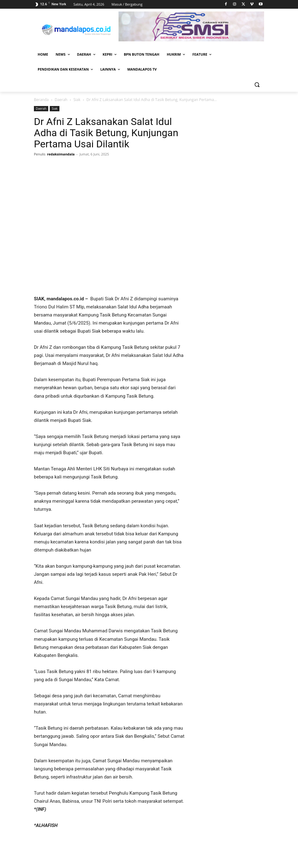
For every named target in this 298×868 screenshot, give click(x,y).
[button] (257, 84)
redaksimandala (61, 154)
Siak (77, 100)
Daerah (61, 100)
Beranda (41, 100)
